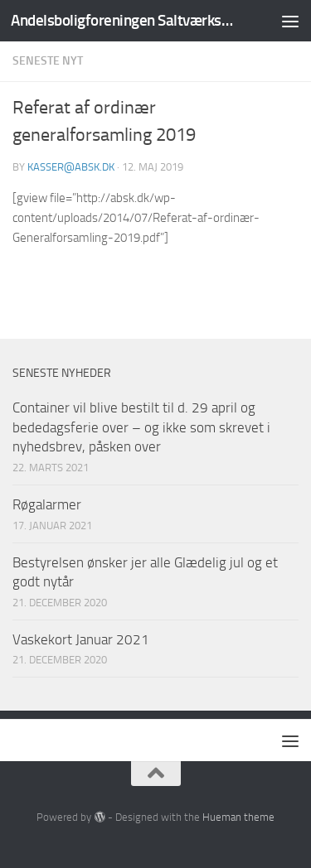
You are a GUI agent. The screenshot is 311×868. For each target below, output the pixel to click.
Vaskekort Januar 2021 (81, 639)
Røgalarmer (47, 504)
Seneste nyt (48, 61)
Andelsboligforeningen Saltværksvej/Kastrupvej (123, 20)
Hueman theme (238, 817)
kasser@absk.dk (71, 167)
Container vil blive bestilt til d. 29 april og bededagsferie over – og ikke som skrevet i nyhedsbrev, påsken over (141, 427)
